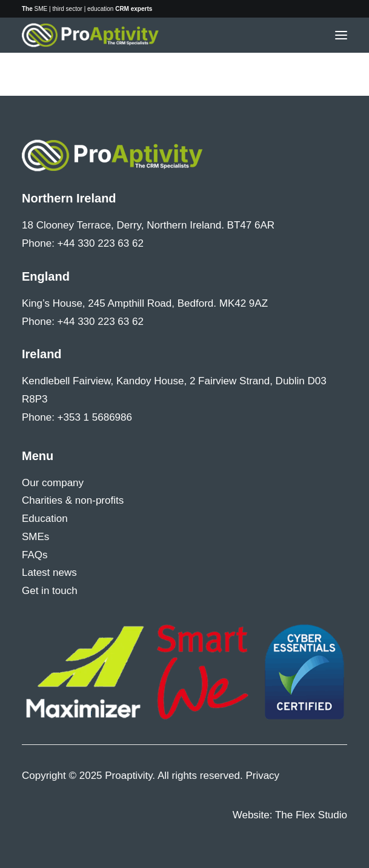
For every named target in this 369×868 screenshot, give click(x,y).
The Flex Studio (311, 815)
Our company (53, 483)
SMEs (35, 537)
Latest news (49, 573)
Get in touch (50, 591)
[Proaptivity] (91, 35)
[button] (341, 35)
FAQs (35, 555)
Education (45, 519)
